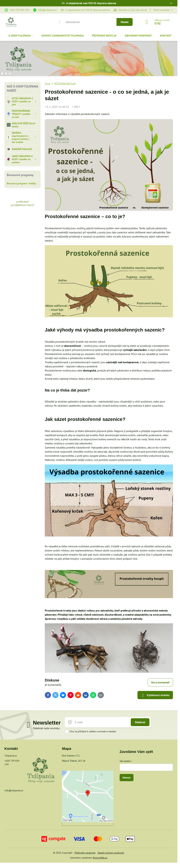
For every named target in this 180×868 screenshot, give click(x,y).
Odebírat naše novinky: (46, 728)
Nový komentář (160, 682)
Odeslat (126, 778)
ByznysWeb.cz (100, 858)
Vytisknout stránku (155, 695)
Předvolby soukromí (85, 853)
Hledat (125, 22)
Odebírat (140, 722)
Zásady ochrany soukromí (111, 853)
